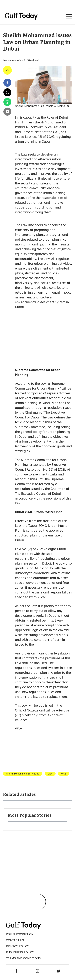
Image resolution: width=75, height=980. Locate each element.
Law (50, 774)
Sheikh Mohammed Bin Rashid (23, 774)
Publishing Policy (20, 952)
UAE (64, 774)
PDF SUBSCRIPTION (20, 934)
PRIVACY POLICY (17, 946)
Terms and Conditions (23, 958)
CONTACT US (15, 940)
